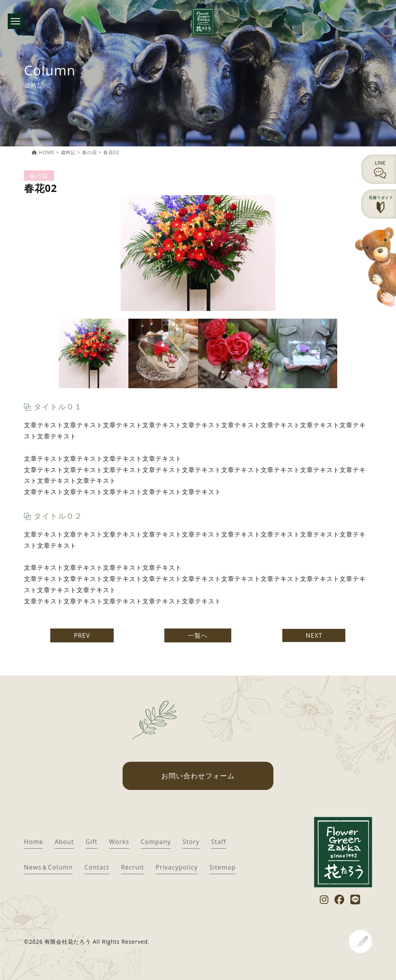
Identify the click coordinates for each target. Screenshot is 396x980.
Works (119, 842)
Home (33, 842)
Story (191, 842)
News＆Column (48, 867)
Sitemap (222, 867)
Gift (91, 842)
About (64, 842)
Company (156, 842)
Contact (97, 867)
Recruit (133, 867)
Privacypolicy (177, 867)
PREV (82, 635)
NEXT (314, 635)
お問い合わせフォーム (198, 776)
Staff (219, 842)
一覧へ (198, 635)
